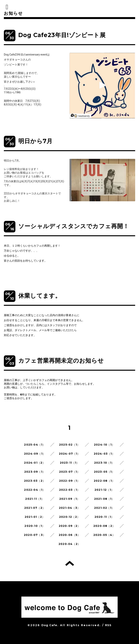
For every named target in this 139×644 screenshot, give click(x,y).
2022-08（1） (104, 481)
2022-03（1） (69, 490)
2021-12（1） (104, 490)
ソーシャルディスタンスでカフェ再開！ (74, 226)
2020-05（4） (104, 535)
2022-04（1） (35, 490)
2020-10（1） (35, 526)
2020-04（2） (69, 544)
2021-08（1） (104, 499)
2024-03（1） (104, 454)
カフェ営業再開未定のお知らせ (61, 361)
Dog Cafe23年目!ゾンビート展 (62, 35)
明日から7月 (38, 141)
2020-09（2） (70, 526)
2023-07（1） (70, 472)
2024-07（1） (70, 454)
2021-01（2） (35, 517)
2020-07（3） (35, 535)
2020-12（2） (69, 517)
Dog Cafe (49, 625)
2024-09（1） (35, 454)
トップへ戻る (70, 563)
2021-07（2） (35, 508)
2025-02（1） (69, 445)
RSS (108, 625)
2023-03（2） (35, 481)
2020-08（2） (104, 526)
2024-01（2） (35, 463)
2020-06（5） (70, 535)
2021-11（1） (35, 499)
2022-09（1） (70, 481)
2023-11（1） (70, 463)
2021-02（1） (104, 508)
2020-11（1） (104, 517)
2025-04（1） (35, 445)
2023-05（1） (104, 472)
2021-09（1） (69, 499)
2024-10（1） (104, 445)
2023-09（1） (35, 472)
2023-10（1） (104, 463)
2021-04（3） (69, 508)
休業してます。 (40, 296)
